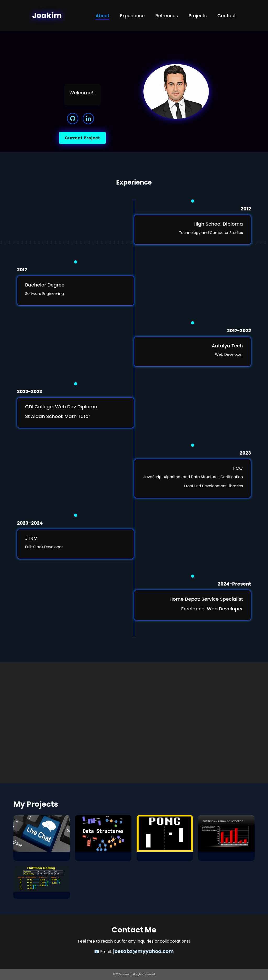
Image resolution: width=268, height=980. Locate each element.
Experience (132, 16)
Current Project (82, 138)
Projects (198, 16)
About (102, 16)
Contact (227, 16)
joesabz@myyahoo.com (143, 951)
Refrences (167, 16)
